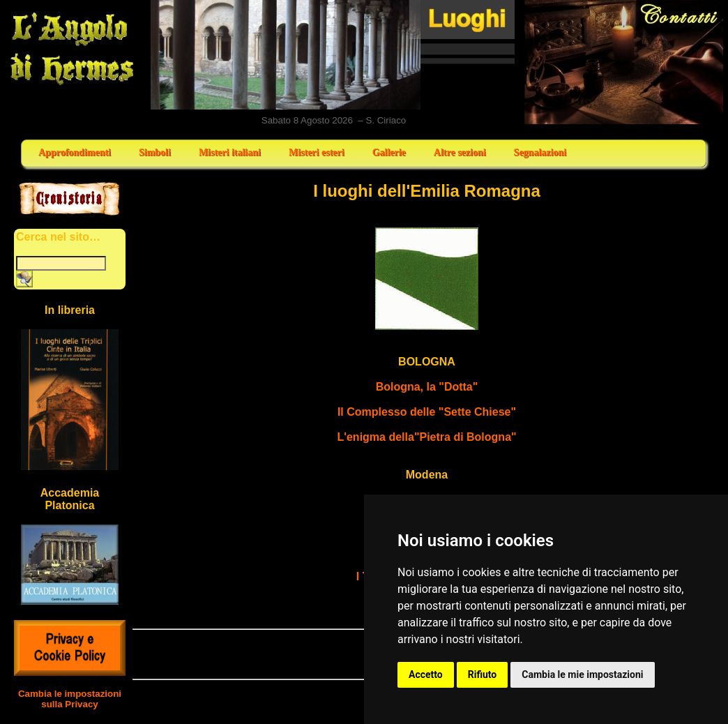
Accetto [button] (426, 674)
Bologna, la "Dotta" (427, 387)
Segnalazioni (540, 152)
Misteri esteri (317, 152)
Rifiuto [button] (483, 674)
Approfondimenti (75, 152)
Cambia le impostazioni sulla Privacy (70, 699)
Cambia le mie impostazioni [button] (582, 674)
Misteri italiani (230, 152)
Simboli (155, 152)
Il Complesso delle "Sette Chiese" (427, 412)
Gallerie (389, 152)
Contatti (624, 62)
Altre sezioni (460, 152)
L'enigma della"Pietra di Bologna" (426, 437)
